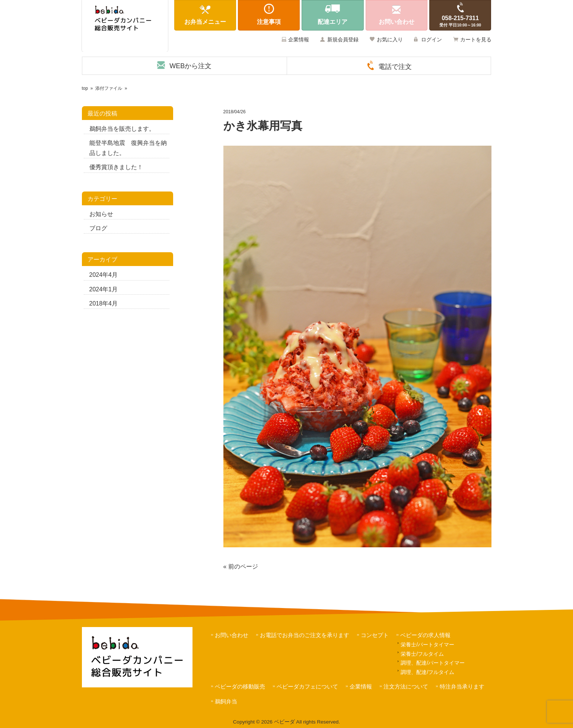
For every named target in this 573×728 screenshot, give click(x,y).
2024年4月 (104, 275)
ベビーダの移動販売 (240, 686)
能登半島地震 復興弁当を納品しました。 (128, 148)
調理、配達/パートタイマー (433, 663)
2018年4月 (104, 303)
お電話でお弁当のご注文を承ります (305, 635)
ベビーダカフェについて (307, 686)
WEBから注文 (190, 66)
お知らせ (101, 214)
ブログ (98, 228)
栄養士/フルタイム (422, 654)
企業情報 (299, 39)
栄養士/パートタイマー (427, 645)
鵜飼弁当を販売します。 (122, 129)
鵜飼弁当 (226, 701)
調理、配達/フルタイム (427, 672)
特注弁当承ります (462, 686)
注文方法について (406, 686)
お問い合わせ (232, 635)
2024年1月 (104, 289)
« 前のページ (241, 566)
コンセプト (375, 635)
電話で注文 (395, 67)
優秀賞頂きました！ (116, 167)
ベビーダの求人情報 (425, 635)
